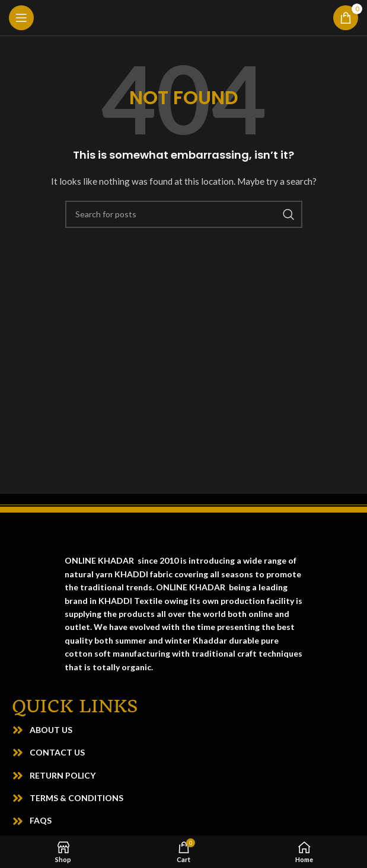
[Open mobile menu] (21, 18)
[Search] (184, 214)
